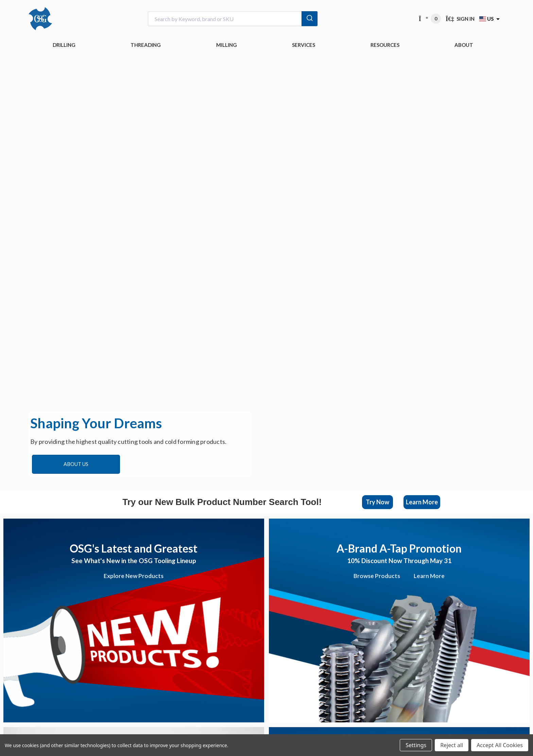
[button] (377, 502)
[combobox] (233, 19)
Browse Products (377, 576)
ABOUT (464, 45)
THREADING (146, 45)
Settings (416, 745)
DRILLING (64, 45)
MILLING (227, 45)
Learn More (422, 502)
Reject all (452, 745)
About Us (76, 464)
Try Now (377, 502)
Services (304, 45)
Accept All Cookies (500, 745)
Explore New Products (134, 576)
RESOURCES (385, 45)
